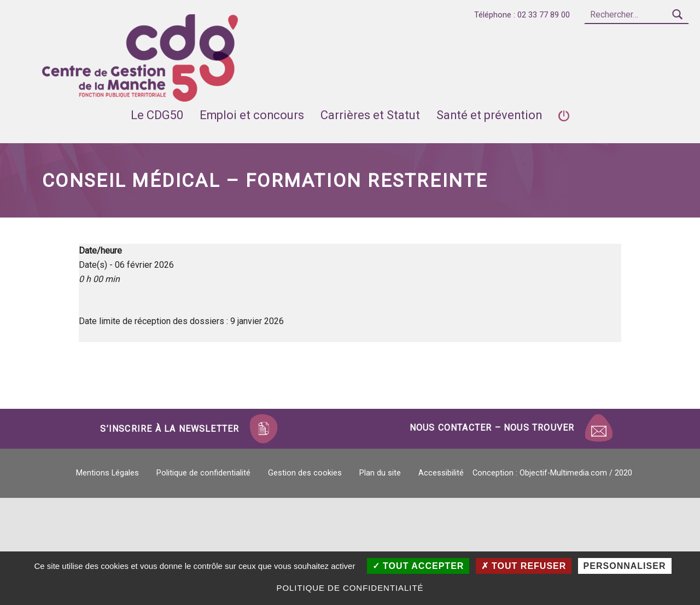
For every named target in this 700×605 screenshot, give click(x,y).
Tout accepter (418, 566)
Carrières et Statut (370, 115)
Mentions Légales (107, 473)
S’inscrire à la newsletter (170, 429)
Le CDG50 (157, 115)
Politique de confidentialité (203, 473)
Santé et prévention (489, 115)
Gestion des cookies (305, 473)
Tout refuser (524, 566)
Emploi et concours (252, 115)
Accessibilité (441, 473)
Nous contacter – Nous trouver (492, 428)
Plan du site (380, 473)
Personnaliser (625, 566)
